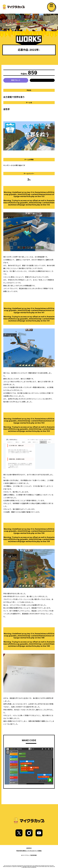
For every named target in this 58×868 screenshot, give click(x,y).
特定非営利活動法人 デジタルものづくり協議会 (29, 851)
